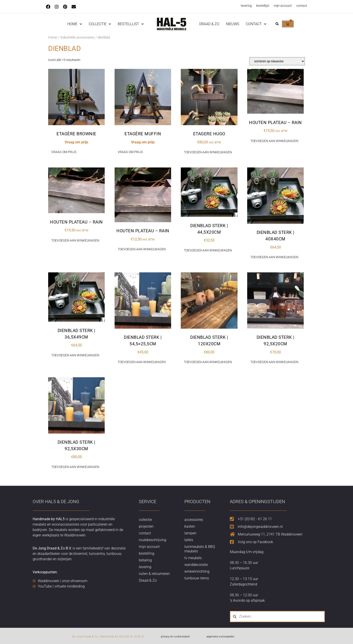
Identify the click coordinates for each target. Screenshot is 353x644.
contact (302, 6)
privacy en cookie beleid (175, 637)
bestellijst (263, 6)
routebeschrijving (153, 540)
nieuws (233, 24)
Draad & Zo (209, 24)
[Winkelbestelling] (277, 61)
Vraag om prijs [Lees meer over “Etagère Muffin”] (130, 152)
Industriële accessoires (77, 37)
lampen (190, 533)
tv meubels (193, 558)
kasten (190, 526)
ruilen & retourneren (154, 574)
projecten (146, 526)
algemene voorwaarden (220, 637)
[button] (277, 24)
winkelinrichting (197, 571)
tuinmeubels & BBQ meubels (200, 549)
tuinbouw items (197, 578)
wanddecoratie (196, 565)
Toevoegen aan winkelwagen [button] (208, 152)
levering (246, 6)
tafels (189, 540)
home (75, 24)
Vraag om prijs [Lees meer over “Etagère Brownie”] (64, 152)
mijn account (283, 6)
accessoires (194, 520)
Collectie (100, 24)
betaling (145, 560)
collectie (145, 520)
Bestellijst (131, 24)
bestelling (147, 553)
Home (53, 37)
